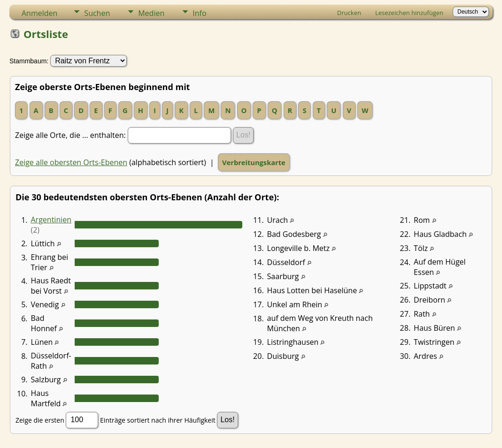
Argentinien (51, 220)
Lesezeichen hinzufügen (409, 13)
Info (199, 13)
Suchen (97, 13)
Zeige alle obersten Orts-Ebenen (71, 162)
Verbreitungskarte (254, 162)
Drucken (349, 13)
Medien (151, 13)
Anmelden (39, 13)
